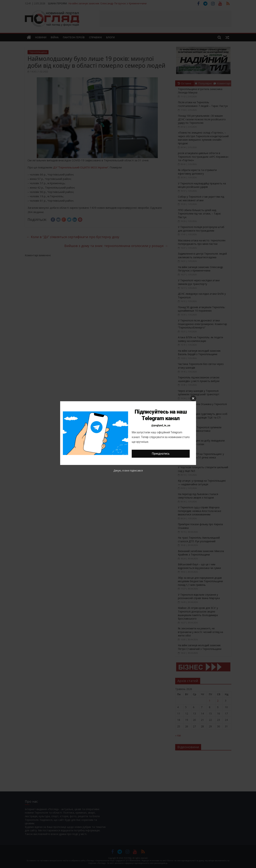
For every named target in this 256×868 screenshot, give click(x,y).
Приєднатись (161, 454)
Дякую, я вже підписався (128, 470)
